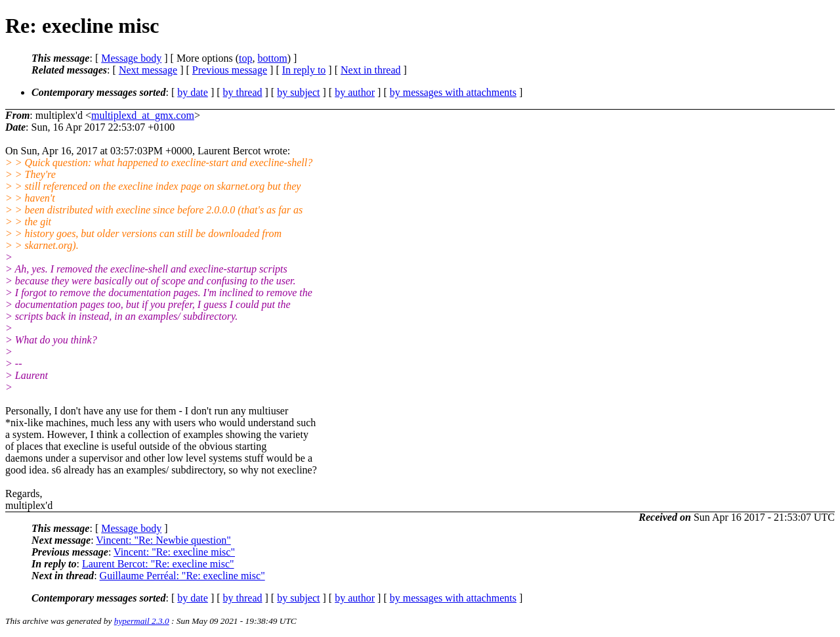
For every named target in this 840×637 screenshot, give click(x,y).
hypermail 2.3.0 (142, 621)
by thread (243, 92)
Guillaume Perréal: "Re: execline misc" (182, 576)
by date (193, 92)
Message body (131, 58)
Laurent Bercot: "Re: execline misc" (158, 564)
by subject (298, 92)
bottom (272, 58)
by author (355, 92)
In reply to (304, 70)
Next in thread (371, 70)
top (245, 58)
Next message (148, 70)
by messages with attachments (453, 92)
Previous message (230, 70)
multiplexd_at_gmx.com (143, 115)
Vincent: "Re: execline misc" (174, 552)
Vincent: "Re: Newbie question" (163, 540)
